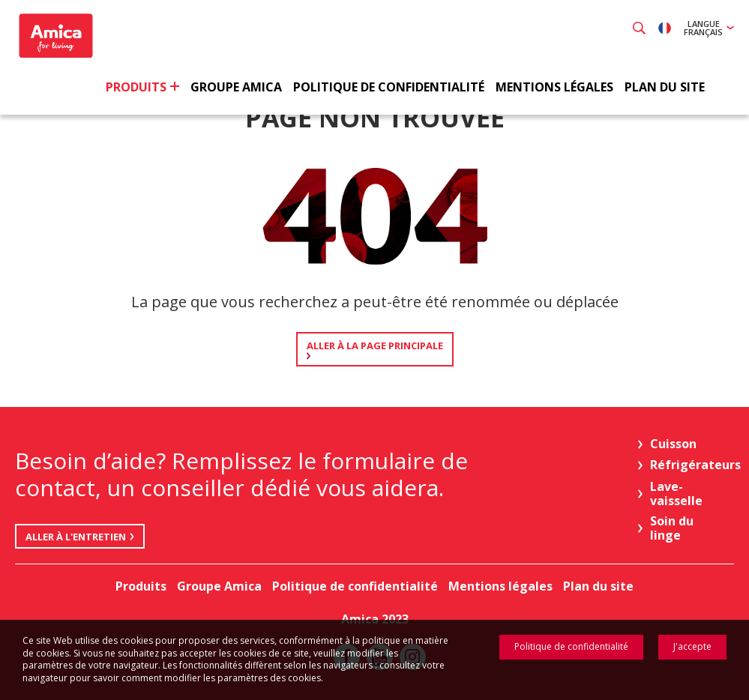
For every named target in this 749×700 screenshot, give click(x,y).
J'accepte (692, 646)
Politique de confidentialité (571, 646)
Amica (58, 38)
